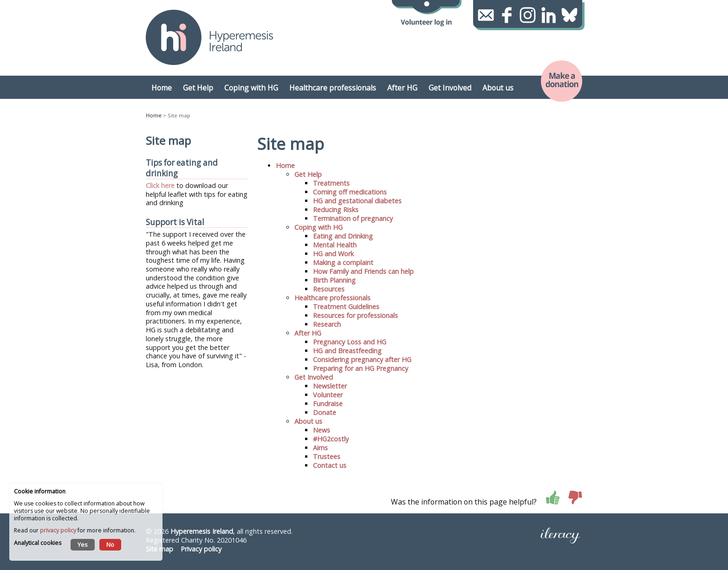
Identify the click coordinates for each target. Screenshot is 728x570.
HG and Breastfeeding (347, 351)
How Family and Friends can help (363, 271)
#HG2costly (331, 439)
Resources (329, 289)
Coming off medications (350, 192)
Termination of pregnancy (353, 218)
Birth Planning (334, 280)
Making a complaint (343, 262)
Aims (320, 448)
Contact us (330, 465)
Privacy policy (201, 549)
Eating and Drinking (343, 236)
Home (154, 115)
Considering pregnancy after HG (362, 359)
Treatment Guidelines (346, 307)
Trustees (327, 457)
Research (327, 324)
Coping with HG (318, 227)
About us (308, 421)
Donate (325, 412)
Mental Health (335, 245)
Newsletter (330, 386)
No (110, 544)
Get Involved (314, 377)
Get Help (308, 174)
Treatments (331, 183)
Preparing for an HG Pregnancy (361, 368)
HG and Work (333, 254)
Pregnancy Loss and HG (350, 342)
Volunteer (328, 395)
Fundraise (328, 404)
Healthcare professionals (332, 298)
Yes (83, 544)
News (322, 430)
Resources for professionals (355, 315)
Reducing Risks (336, 210)
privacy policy (58, 530)
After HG (308, 333)
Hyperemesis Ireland (202, 531)
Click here (160, 185)
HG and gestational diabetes (357, 201)
